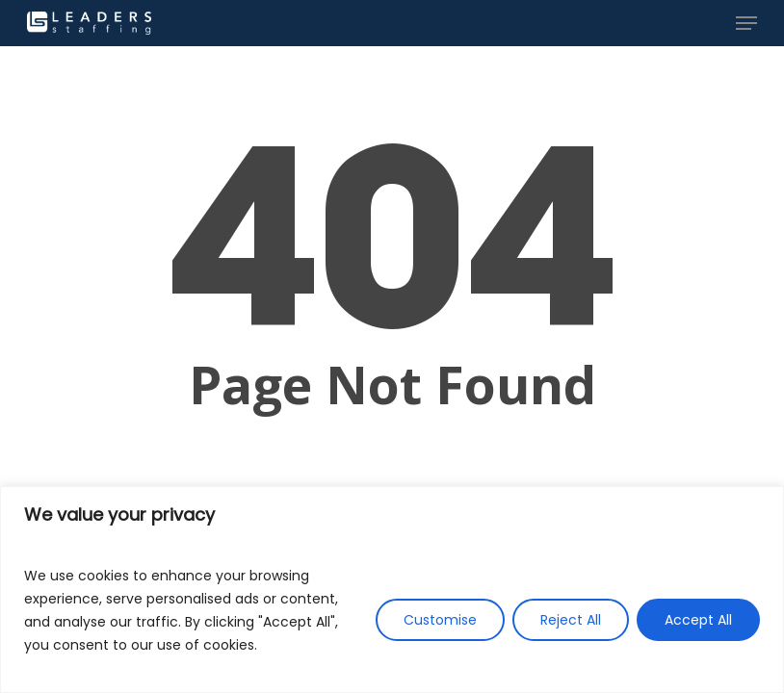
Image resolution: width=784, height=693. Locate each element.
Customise (440, 620)
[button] (746, 23)
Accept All (698, 620)
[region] (392, 590)
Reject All (571, 620)
